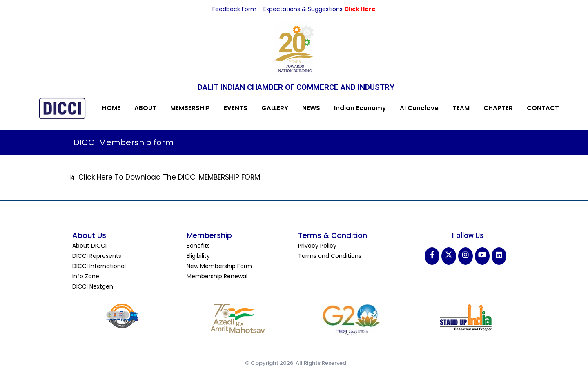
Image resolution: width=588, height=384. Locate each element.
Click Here (360, 9)
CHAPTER (498, 108)
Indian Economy (360, 108)
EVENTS (236, 108)
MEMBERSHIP (190, 108)
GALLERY (275, 108)
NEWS (311, 108)
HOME (111, 108)
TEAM (461, 108)
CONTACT (543, 108)
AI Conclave (419, 108)
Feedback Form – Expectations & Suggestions (278, 9)
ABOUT (145, 108)
